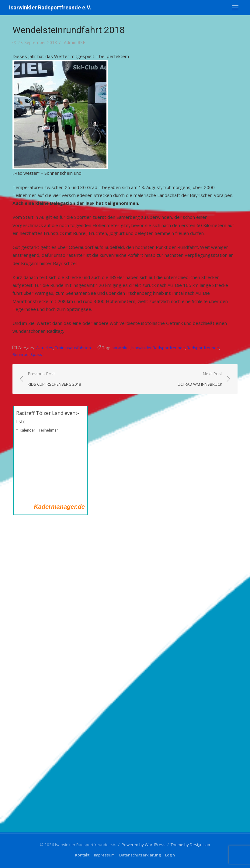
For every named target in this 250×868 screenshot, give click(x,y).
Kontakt (82, 855)
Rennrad (21, 354)
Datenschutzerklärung (140, 855)
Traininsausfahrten (73, 348)
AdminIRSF (75, 42)
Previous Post (54, 379)
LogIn (170, 855)
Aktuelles (45, 348)
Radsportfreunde (203, 348)
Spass (36, 354)
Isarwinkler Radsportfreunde (158, 348)
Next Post (200, 379)
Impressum (104, 855)
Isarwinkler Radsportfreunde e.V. (50, 7)
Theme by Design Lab (190, 845)
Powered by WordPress (144, 845)
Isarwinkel (120, 348)
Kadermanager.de (59, 507)
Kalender (28, 430)
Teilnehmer (48, 430)
